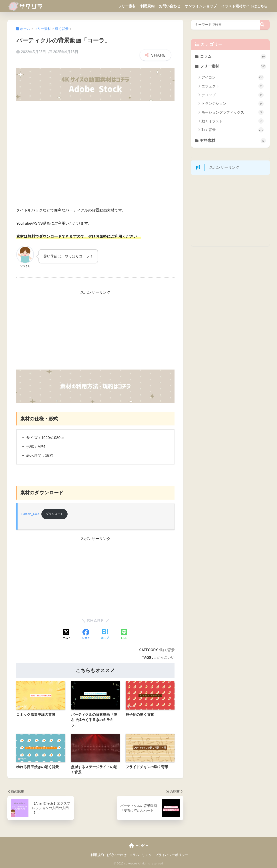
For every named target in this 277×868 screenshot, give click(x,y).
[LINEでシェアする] (124, 635)
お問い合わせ (170, 6)
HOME (138, 846)
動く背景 (167, 650)
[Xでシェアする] (67, 635)
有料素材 (233, 141)
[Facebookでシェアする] (86, 635)
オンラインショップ (201, 6)
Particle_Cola (30, 514)
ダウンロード (56, 514)
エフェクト (233, 86)
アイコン (233, 78)
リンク (147, 855)
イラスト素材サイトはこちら (244, 6)
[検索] (265, 25)
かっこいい (166, 658)
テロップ (233, 95)
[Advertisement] (95, 333)
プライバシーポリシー (172, 855)
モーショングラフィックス (233, 113)
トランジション (233, 104)
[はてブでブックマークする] (105, 635)
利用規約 (147, 6)
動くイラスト (233, 121)
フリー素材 (127, 6)
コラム (233, 57)
